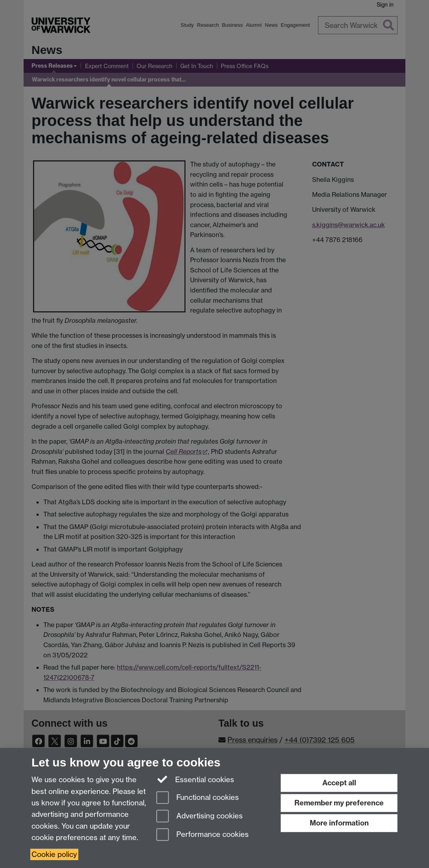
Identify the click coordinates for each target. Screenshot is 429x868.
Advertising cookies (200, 817)
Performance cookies (202, 835)
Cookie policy (54, 854)
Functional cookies (198, 798)
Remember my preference (339, 803)
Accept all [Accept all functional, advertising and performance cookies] (339, 783)
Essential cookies (195, 779)
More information (339, 823)
